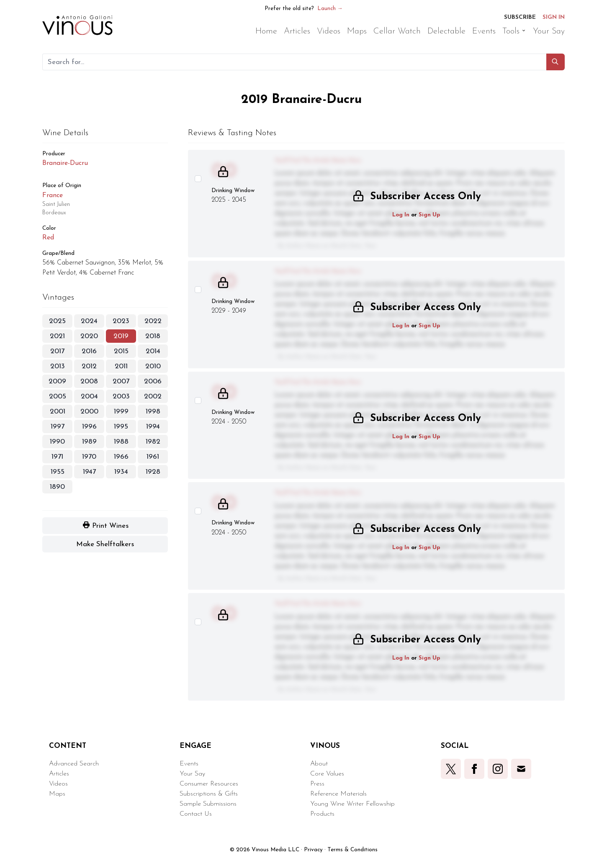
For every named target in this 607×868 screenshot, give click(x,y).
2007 (121, 381)
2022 (153, 321)
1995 (121, 427)
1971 (57, 457)
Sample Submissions (208, 804)
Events (189, 764)
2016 (89, 351)
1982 (153, 442)
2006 (153, 381)
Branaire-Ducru (65, 163)
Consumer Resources (209, 784)
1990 (57, 442)
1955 (58, 472)
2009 (57, 381)
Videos (58, 784)
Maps (57, 794)
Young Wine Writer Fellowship (352, 804)
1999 (121, 412)
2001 (58, 412)
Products (322, 814)
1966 (121, 457)
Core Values (327, 774)
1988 (121, 442)
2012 (89, 366)
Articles (59, 774)
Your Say (192, 774)
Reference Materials (338, 794)
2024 (89, 321)
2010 (153, 366)
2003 (121, 397)
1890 (57, 487)
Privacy (313, 850)
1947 (89, 472)
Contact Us (196, 814)
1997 (58, 427)
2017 (57, 351)
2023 (121, 321)
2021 (57, 336)
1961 (153, 457)
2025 (57, 321)
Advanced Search (74, 764)
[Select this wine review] (198, 179)
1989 (89, 442)
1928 (153, 472)
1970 (89, 457)
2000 (89, 412)
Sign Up (430, 215)
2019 (121, 336)
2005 (58, 397)
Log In (401, 215)
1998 (153, 412)
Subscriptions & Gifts (209, 794)
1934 (121, 472)
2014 (153, 351)
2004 (89, 397)
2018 (153, 336)
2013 (58, 366)
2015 (121, 351)
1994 (153, 427)
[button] (556, 62)
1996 (89, 427)
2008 (89, 381)
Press (317, 784)
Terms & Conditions (352, 850)
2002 (153, 397)
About (319, 764)
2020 (89, 336)
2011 (121, 366)
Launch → (330, 9)
